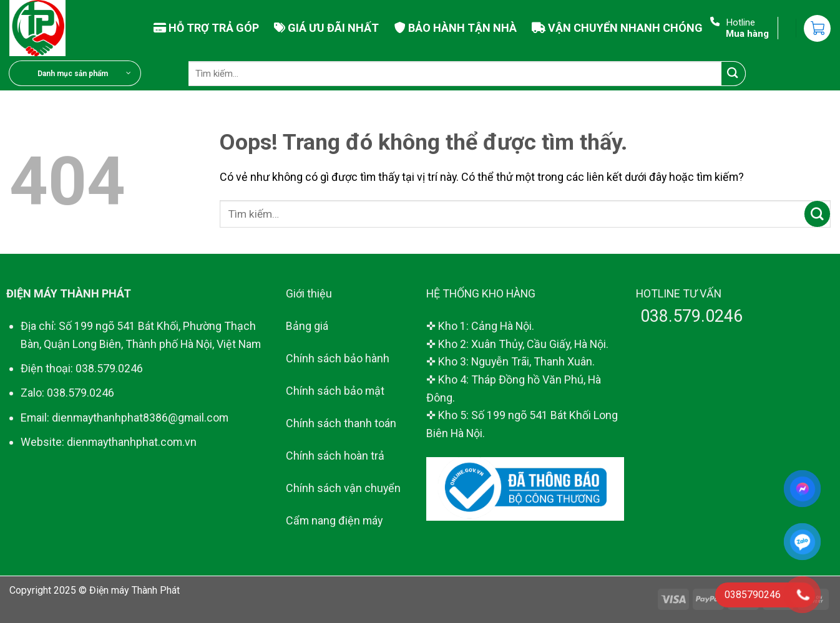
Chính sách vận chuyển (343, 488)
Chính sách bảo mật (335, 391)
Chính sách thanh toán (341, 423)
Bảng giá (307, 326)
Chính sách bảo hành (338, 358)
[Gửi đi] (733, 74)
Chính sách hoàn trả (335, 456)
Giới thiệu (309, 293)
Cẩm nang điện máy (334, 520)
